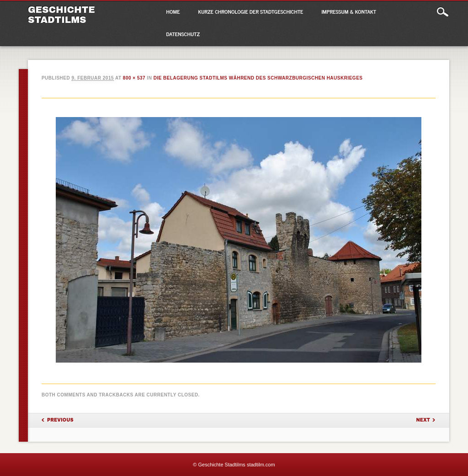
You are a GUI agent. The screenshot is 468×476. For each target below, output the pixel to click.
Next (423, 420)
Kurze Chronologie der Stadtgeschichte (251, 11)
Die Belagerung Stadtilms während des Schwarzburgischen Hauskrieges (258, 78)
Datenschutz (183, 34)
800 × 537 (134, 78)
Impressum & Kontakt (349, 11)
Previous (60, 420)
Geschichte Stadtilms (61, 15)
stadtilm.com (261, 465)
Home (173, 11)
